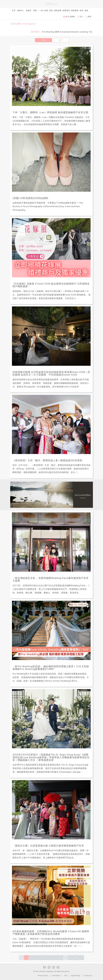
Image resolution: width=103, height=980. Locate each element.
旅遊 (81, 10)
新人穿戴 (44, 10)
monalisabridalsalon (70, 32)
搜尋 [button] (88, 17)
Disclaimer (56, 976)
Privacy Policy (43, 976)
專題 (35, 10)
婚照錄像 (58, 10)
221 (71, 958)
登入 (80, 17)
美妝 (51, 10)
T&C (66, 976)
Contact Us (88, 976)
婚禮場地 (66, 10)
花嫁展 (29, 10)
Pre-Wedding (48, 32)
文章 (14, 10)
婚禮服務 (75, 10)
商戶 (61, 40)
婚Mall (21, 10)
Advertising (76, 976)
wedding (84, 32)
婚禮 (57, 32)
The (91, 32)
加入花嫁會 (69, 17)
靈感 (86, 10)
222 (77, 958)
